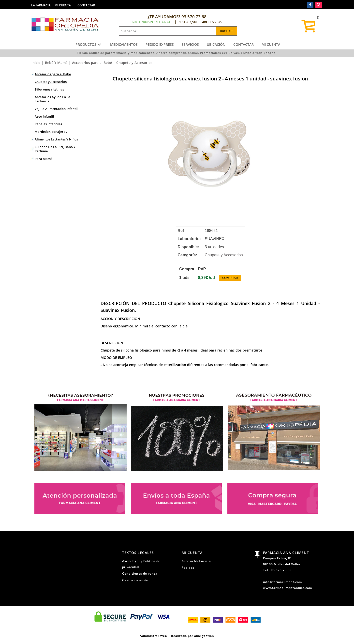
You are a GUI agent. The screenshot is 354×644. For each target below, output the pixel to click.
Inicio (36, 63)
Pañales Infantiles (48, 124)
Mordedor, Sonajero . (51, 132)
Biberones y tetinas (49, 89)
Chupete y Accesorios (134, 63)
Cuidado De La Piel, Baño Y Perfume (55, 149)
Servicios (190, 44)
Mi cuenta (271, 44)
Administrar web (153, 636)
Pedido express (160, 44)
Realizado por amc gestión (193, 636)
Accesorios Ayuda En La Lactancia (52, 99)
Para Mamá (44, 159)
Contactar (243, 44)
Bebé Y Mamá (56, 63)
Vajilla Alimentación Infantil (56, 109)
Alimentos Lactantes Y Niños (56, 139)
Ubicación (216, 44)
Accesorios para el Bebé (92, 63)
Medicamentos (124, 44)
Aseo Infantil (44, 116)
